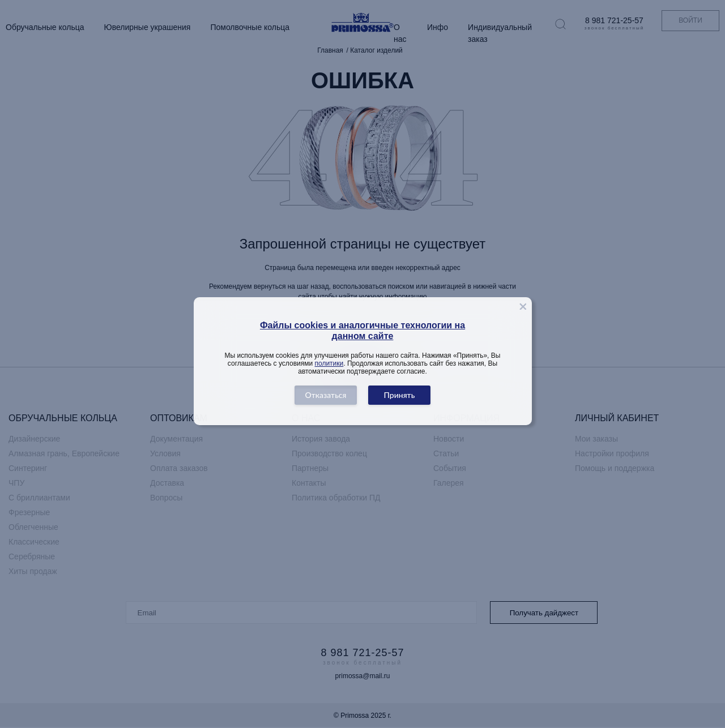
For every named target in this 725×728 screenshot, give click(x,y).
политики (329, 363)
